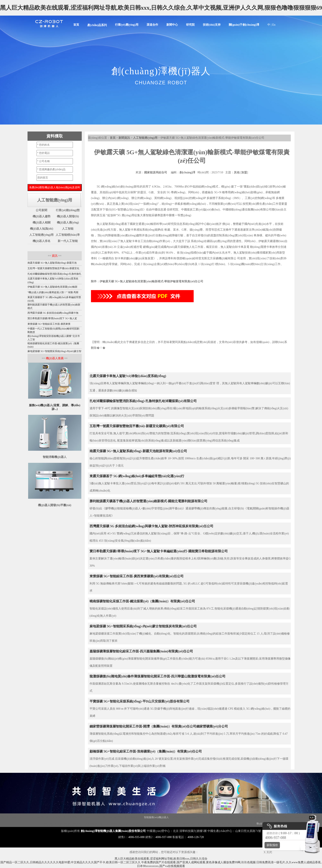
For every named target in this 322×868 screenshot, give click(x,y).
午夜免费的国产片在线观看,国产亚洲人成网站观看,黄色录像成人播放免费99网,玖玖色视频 (198, 862)
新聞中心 (172, 25)
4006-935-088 (136, 837)
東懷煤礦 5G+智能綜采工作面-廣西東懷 (49, 324)
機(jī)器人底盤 (8, 817)
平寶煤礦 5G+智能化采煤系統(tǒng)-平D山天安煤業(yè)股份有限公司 (140, 701)
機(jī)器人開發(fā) (68, 216)
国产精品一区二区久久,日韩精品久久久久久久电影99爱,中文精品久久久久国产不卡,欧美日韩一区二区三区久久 (71, 862)
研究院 (190, 25)
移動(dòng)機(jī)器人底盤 (99, 817)
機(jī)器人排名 (42, 241)
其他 (237, 172)
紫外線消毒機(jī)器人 (220, 817)
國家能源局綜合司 (156, 172)
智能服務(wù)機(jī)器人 (156, 817)
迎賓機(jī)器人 (77, 817)
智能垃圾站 (137, 817)
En (274, 25)
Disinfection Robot (26, 817)
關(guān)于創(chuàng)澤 (244, 25)
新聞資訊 (124, 138)
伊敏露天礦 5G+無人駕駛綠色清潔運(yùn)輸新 (52, 287)
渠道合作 (152, 25)
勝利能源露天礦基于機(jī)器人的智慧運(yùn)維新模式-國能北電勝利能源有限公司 (148, 501)
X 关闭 (267, 852)
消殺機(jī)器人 (247, 824)
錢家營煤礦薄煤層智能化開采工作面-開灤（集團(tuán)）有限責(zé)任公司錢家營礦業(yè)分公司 (159, 726)
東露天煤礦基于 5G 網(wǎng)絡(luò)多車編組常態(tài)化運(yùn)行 (137, 476)
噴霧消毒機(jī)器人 (95, 824)
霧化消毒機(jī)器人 (197, 817)
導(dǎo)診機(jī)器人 (186, 824)
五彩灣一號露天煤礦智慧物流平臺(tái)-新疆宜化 (53, 268)
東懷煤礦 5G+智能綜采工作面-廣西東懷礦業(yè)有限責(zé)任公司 (137, 576)
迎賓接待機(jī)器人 (208, 824)
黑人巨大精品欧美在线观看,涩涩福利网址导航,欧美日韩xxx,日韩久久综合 (161, 859)
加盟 (244, 172)
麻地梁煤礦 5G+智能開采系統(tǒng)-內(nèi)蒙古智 (54, 351)
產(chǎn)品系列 (97, 25)
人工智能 (68, 229)
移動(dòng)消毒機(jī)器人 (161, 824)
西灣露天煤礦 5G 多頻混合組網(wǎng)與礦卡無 (53, 313)
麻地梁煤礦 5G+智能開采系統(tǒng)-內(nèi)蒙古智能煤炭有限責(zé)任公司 (143, 626)
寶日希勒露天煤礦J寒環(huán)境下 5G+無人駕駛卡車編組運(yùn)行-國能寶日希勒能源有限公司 (159, 551)
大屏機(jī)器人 (178, 817)
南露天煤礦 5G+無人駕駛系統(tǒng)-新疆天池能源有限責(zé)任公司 (138, 451)
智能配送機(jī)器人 (73, 824)
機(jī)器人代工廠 (53, 824)
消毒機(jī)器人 (44, 817)
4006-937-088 (164, 837)
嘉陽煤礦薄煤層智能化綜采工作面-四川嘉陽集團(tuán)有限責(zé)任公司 (141, 651)
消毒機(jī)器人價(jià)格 (244, 817)
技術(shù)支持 (212, 25)
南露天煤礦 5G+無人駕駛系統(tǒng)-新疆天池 (52, 263)
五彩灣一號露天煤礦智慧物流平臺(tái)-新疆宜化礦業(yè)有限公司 (137, 426)
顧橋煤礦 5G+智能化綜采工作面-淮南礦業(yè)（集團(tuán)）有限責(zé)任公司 (146, 751)
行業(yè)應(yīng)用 (127, 25)
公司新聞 (41, 210)
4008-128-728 (196, 837)
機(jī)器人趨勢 (42, 216)
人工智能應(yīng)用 (145, 138)
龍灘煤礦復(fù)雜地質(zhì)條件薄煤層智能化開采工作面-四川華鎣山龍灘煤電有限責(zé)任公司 (158, 676)
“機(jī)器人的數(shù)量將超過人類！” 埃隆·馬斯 (53, 292)
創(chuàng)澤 (187, 172)
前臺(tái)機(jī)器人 (229, 824)
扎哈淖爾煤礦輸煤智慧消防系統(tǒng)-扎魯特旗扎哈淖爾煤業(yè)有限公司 (143, 401)
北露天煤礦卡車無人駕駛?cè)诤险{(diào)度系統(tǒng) (128, 376)
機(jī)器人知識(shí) (42, 229)
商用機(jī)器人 (121, 817)
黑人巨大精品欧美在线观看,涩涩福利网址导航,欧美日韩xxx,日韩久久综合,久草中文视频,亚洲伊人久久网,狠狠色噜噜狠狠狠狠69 (161, 8)
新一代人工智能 (68, 241)
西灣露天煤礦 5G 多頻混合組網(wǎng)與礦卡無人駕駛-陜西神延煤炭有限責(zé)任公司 (151, 526)
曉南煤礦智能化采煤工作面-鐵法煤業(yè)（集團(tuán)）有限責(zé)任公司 (142, 601)
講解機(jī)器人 (60, 817)
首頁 (76, 25)
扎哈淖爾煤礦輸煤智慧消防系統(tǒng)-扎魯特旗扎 (54, 274)
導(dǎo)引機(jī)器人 (136, 824)
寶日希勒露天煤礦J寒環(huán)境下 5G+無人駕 (52, 318)
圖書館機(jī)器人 (115, 824)
